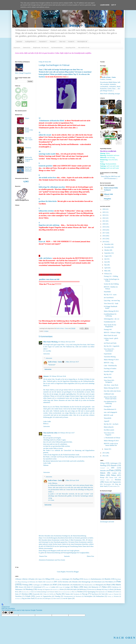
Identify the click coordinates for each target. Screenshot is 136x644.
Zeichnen (17, 599)
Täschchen (18, 596)
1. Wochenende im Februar (112, 438)
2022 (104, 218)
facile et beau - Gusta (55, 362)
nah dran (40, 598)
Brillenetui (32, 582)
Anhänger (57, 579)
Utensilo (38, 596)
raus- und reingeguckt (110, 412)
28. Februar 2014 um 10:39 (66, 342)
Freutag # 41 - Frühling (111, 276)
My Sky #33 (108, 374)
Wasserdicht (108, 418)
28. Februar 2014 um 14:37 (66, 433)
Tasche (59, 594)
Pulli (68, 589)
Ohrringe (40, 589)
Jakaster (46, 376)
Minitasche (95, 587)
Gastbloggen (37, 585)
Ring (106, 589)
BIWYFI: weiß (108, 415)
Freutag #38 (108, 406)
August (107, 256)
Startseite (19, 42)
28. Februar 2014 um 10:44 (58, 376)
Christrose (28, 148)
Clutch (40, 582)
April (106, 268)
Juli (106, 259)
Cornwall (102, 468)
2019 (104, 227)
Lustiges (46, 331)
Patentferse (55, 590)
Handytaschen (88, 585)
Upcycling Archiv (70, 48)
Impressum (17, 48)
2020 (104, 224)
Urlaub (28, 596)
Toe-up (85, 594)
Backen (86, 579)
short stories (113, 486)
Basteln (114, 465)
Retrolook (92, 589)
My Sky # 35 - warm (110, 295)
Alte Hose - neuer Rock (111, 385)
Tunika (110, 594)
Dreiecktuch (98, 582)
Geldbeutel (46, 585)
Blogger (76, 572)
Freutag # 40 (108, 329)
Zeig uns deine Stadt (28, 598)
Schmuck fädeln (105, 480)
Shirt (73, 592)
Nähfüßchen (115, 587)
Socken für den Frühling (111, 284)
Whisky (109, 596)
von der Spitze (67, 598)
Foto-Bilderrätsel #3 (110, 409)
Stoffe (117, 592)
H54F (55, 585)
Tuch (103, 594)
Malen (86, 587)
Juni (106, 262)
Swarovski (36, 594)
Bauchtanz (118, 579)
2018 (104, 230)
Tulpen (27, 118)
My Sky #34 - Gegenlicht (112, 346)
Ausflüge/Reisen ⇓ (31, 42)
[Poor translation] (11, 613)
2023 (104, 215)
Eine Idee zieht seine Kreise (112, 391)
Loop (61, 587)
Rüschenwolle (25, 592)
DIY (113, 468)
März (106, 271)
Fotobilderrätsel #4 (110, 322)
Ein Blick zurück (109, 430)
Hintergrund (99, 585)
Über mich (62, 42)
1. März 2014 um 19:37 (72, 362)
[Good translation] (5, 613)
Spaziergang (91, 592)
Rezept (102, 477)
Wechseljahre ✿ (82, 42)
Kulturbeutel (38, 587)
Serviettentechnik (65, 592)
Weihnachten (100, 596)
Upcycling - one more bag (112, 300)
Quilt (75, 589)
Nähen (114, 475)
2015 (104, 239)
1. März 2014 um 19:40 (72, 480)
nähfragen (48, 598)
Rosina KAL (113, 477)
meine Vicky (108, 377)
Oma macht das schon (50, 433)
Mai (106, 265)
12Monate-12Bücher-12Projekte (25, 579)
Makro (103, 475)
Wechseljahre (107, 484)
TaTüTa (51, 594)
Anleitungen (114, 463)
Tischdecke (76, 594)
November (108, 247)
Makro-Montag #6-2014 (111, 388)
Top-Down (95, 594)
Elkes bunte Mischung (50, 342)
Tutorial (116, 594)
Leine (47, 587)
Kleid (28, 587)
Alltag (102, 463)
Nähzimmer (19, 589)
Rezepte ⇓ (53, 42)
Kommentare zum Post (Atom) (56, 560)
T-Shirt (45, 594)
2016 (104, 236)
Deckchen (65, 582)
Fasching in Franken (110, 368)
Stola (17, 594)
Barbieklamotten (96, 579)
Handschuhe (66, 585)
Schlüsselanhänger (42, 592)
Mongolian (107, 199)
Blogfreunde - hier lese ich (41, 48)
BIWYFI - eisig (109, 363)
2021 (104, 221)
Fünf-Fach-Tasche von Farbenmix (28, 169)
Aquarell (107, 421)
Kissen (21, 587)
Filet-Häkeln (109, 582)
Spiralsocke (101, 592)
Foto (112, 470)
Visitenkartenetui (68, 596)
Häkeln (103, 473)
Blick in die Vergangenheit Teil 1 (29, 159)
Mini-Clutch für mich (110, 335)
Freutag (25, 585)
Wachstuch (79, 596)
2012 (104, 456)
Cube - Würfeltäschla (110, 366)
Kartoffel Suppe (109, 371)
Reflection (83, 589)
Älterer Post (90, 556)
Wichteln (116, 596)
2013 (104, 453)
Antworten (46, 354)
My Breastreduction (57, 48)
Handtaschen (77, 585)
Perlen (62, 589)
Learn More (105, 5)
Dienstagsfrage (86, 582)
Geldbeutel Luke (109, 394)
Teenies (107, 482)
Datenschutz (27, 48)
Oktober (107, 250)
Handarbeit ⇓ (43, 42)
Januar (106, 449)
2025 (104, 212)
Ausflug (103, 465)
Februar (107, 274)
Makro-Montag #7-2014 (111, 360)
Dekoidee (103, 471)
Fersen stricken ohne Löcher (29, 130)
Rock (112, 589)
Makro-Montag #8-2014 (111, 311)
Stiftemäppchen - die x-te (112, 319)
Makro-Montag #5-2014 (111, 441)
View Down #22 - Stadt (111, 303)
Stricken (118, 480)
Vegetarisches (117, 482)
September (108, 253)
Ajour (40, 579)
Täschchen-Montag (110, 357)
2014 (104, 242)
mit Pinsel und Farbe (110, 343)
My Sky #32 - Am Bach (111, 424)
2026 (104, 209)
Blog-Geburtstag (22, 582)
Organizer (47, 589)
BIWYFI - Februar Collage (112, 332)
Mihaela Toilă (108, 194)
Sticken (110, 592)
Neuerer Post (43, 556)
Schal (32, 592)
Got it (114, 5)
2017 (104, 233)
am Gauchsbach (109, 298)
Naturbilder (107, 292)
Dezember (108, 244)
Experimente (108, 354)
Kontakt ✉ (71, 42)
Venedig (57, 596)
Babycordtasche (109, 427)
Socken (80, 592)
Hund (108, 585)
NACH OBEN (125, 638)
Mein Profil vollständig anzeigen (110, 94)
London (114, 473)
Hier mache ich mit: (84, 48)
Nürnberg (29, 589)
